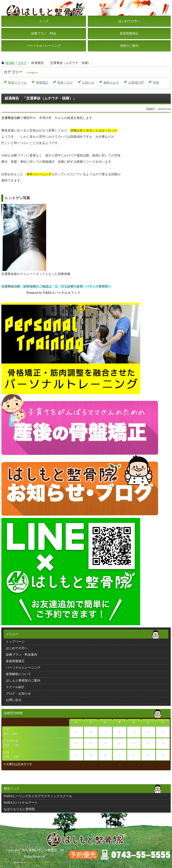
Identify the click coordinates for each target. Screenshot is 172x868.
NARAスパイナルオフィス (41, 862)
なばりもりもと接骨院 (19, 809)
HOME (10, 63)
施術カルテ (111, 83)
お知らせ (88, 83)
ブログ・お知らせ (18, 694)
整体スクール (17, 83)
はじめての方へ (129, 21)
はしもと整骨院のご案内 (23, 681)
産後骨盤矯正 (129, 33)
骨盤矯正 (42, 83)
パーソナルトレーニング (44, 46)
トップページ (15, 642)
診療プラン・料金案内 (21, 655)
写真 (156, 83)
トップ (44, 21)
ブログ (22, 63)
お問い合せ (14, 700)
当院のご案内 (129, 46)
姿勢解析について (18, 674)
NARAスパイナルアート (21, 803)
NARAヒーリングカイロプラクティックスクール (38, 796)
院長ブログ (65, 83)
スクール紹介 (15, 687)
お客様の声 (136, 83)
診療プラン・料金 (44, 33)
